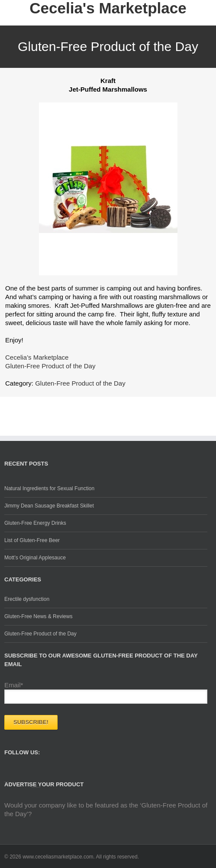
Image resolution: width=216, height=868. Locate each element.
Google (36, 778)
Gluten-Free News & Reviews (38, 616)
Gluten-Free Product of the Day (80, 383)
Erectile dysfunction (27, 599)
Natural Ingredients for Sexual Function (49, 488)
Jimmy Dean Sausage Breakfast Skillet (49, 506)
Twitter (20, 778)
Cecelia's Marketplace (108, 8)
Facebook (6, 775)
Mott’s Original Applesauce (35, 558)
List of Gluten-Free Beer (32, 540)
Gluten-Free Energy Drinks (35, 523)
